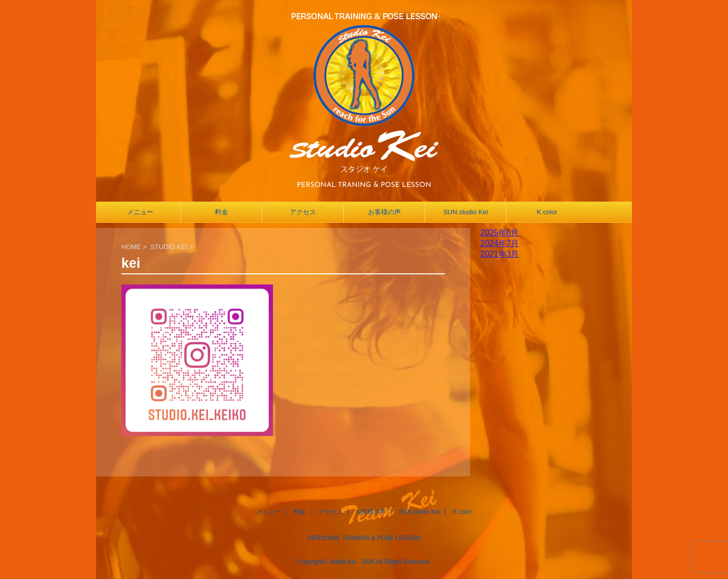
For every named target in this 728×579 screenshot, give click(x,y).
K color (547, 212)
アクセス (303, 212)
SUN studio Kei (466, 212)
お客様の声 (384, 212)
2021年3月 (500, 254)
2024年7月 (500, 243)
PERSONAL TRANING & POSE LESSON (364, 538)
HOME (131, 247)
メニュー (140, 212)
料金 (221, 212)
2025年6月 (500, 233)
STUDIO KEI (169, 247)
